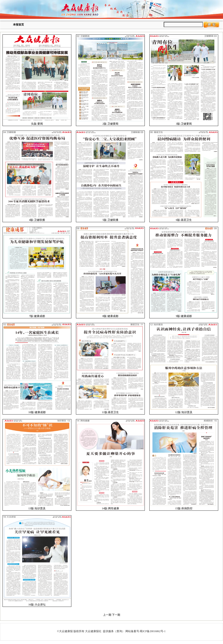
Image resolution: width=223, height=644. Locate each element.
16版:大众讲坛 (37, 605)
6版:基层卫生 (184, 220)
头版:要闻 (37, 124)
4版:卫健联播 (37, 220)
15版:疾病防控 (184, 508)
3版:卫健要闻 (184, 124)
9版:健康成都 (184, 316)
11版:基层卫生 (110, 412)
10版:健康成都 (37, 412)
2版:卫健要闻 (110, 124)
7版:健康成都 (37, 316)
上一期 (107, 615)
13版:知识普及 (37, 508)
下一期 (116, 615)
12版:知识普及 (184, 412)
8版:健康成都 (110, 316)
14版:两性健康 (110, 508)
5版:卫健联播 (110, 220)
